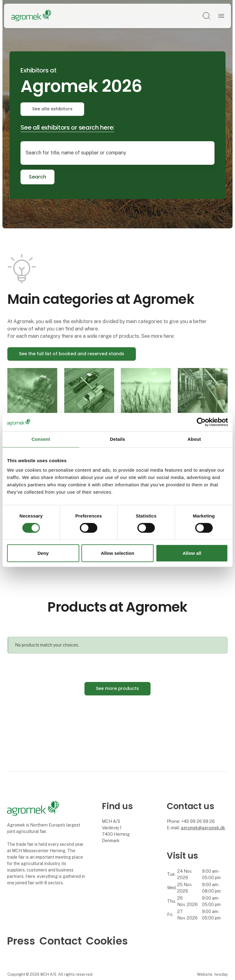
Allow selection (117, 553)
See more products (117, 688)
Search (37, 177)
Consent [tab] (41, 439)
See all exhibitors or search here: (67, 127)
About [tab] (194, 439)
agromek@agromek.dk (203, 828)
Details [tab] (117, 439)
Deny (43, 553)
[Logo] (31, 16)
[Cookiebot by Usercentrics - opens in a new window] (201, 422)
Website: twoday (212, 974)
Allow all (192, 553)
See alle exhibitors (52, 109)
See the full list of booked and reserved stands (72, 354)
